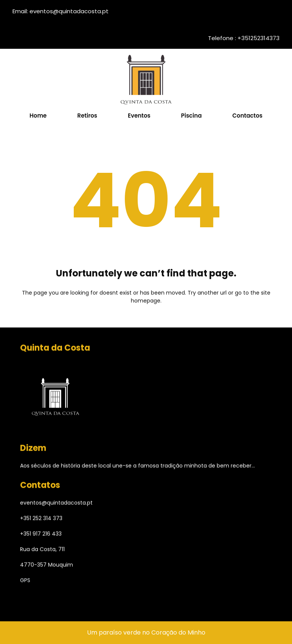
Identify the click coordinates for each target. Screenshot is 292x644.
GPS (25, 582)
